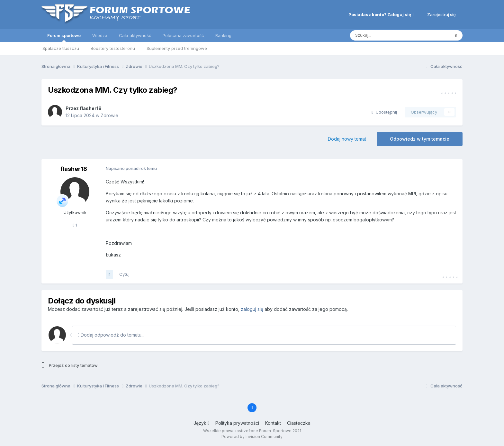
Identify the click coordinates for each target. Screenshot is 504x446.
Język (201, 423)
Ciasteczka (299, 423)
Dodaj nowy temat (347, 139)
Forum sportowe (64, 37)
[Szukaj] (384, 35)
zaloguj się (252, 309)
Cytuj (124, 274)
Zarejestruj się (441, 14)
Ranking (223, 35)
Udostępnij (384, 112)
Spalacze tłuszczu (61, 48)
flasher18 (91, 108)
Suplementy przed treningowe (177, 48)
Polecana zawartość (183, 35)
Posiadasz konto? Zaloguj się (382, 14)
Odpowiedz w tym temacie (420, 139)
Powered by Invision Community (252, 437)
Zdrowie (109, 115)
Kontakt (273, 423)
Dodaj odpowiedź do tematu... (111, 335)
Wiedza (100, 35)
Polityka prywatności (237, 423)
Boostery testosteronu (113, 48)
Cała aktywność (135, 35)
